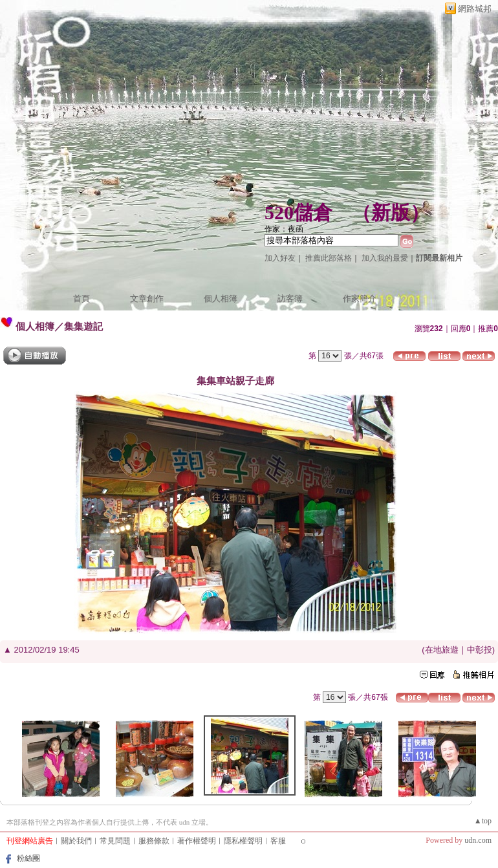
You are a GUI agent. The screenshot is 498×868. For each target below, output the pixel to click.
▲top (483, 821)
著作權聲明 (197, 841)
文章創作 (147, 298)
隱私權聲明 (243, 841)
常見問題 (115, 841)
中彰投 (480, 650)
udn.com (478, 840)
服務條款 (154, 841)
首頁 (81, 298)
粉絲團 (28, 858)
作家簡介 (360, 298)
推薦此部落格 (329, 258)
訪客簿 (290, 298)
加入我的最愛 (385, 258)
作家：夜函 (284, 229)
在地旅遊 (442, 650)
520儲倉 (298, 212)
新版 (391, 212)
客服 (278, 841)
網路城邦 (475, 9)
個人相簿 (221, 298)
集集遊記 (83, 326)
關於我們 (76, 841)
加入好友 (280, 258)
